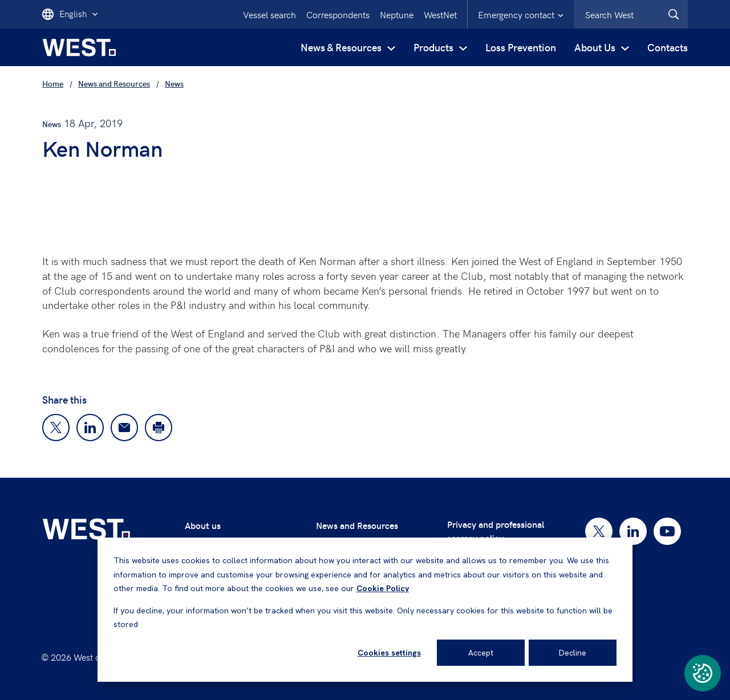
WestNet (440, 14)
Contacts (668, 47)
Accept (481, 653)
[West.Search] (674, 14)
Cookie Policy (383, 588)
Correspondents (338, 14)
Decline (573, 653)
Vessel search (269, 14)
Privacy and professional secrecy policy (496, 531)
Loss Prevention (521, 47)
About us (203, 525)
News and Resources (357, 525)
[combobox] (631, 14)
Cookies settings (389, 653)
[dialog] (365, 610)
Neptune (397, 14)
